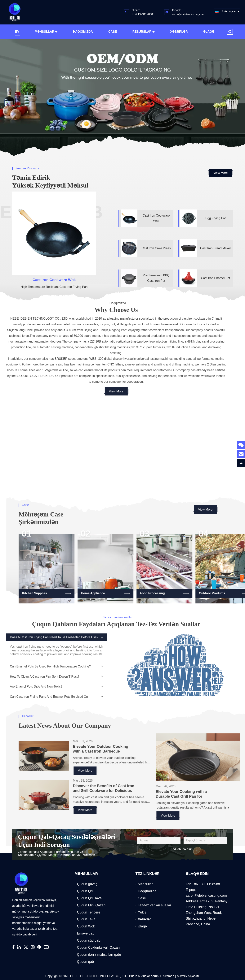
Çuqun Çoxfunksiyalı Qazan (98, 948)
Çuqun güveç (87, 884)
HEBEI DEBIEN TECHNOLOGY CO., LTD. (99, 976)
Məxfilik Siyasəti (188, 976)
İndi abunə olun (182, 849)
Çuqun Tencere (89, 912)
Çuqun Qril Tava (89, 898)
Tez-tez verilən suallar (154, 905)
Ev (17, 32)
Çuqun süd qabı (89, 940)
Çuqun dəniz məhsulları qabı (99, 955)
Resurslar (144, 32)
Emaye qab (86, 933)
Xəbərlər (179, 32)
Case (113, 32)
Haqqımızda (83, 32)
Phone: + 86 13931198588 (143, 12)
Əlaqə (209, 32)
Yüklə (142, 912)
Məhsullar (46, 32)
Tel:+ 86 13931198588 (203, 884)
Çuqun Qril (85, 891)
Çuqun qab (85, 962)
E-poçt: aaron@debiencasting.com (188, 12)
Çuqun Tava (86, 919)
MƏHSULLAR (86, 874)
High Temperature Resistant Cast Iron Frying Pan (54, 287)
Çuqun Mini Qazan (91, 905)
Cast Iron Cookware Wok (54, 280)
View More (220, 173)
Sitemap (169, 976)
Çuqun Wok (86, 926)
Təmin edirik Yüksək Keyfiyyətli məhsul (50, 181)
